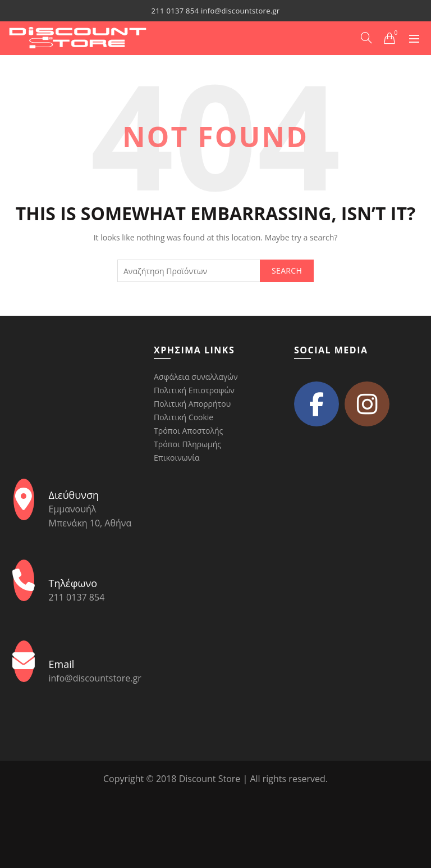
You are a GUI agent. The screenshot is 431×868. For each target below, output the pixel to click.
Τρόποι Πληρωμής (187, 444)
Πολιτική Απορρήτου (192, 404)
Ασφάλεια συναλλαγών (196, 377)
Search (287, 271)
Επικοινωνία (176, 458)
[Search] (366, 38)
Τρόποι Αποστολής (188, 431)
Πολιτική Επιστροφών (194, 390)
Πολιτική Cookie (184, 417)
